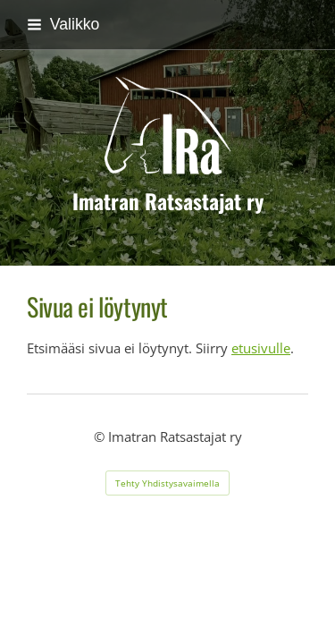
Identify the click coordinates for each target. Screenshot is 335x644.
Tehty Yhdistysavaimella (167, 483)
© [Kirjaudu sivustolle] (101, 436)
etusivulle (261, 348)
